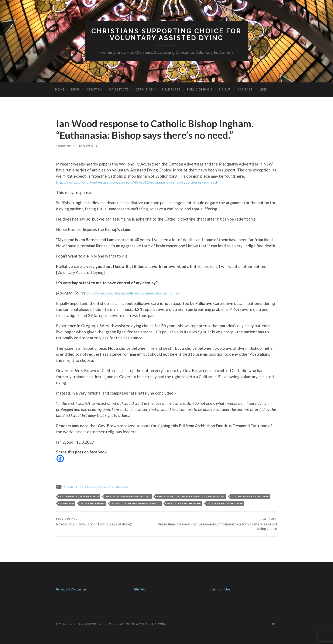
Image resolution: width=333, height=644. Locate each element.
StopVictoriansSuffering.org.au (136, 503)
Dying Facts (119, 89)
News (75, 89)
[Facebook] (60, 458)
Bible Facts (171, 89)
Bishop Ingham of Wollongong (128, 496)
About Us (94, 89)
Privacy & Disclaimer (71, 589)
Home (60, 89)
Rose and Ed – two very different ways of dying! (94, 522)
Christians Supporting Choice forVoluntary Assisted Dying (166, 34)
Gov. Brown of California (250, 496)
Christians (94, 487)
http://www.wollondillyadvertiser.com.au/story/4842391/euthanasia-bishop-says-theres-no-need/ (144, 182)
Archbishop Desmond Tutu (79, 496)
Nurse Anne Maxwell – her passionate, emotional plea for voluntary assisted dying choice (223, 524)
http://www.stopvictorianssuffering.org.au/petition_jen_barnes (139, 293)
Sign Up (225, 89)
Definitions (145, 89)
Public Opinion (200, 89)
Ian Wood (88, 146)
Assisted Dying (74, 487)
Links (264, 89)
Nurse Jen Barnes (93, 503)
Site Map (140, 589)
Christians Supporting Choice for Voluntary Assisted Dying (116, 624)
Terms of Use (220, 589)
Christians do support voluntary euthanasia (191, 496)
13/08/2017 (65, 146)
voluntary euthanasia (184, 503)
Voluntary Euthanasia (117, 487)
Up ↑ (274, 624)
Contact (245, 89)
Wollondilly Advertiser (225, 503)
